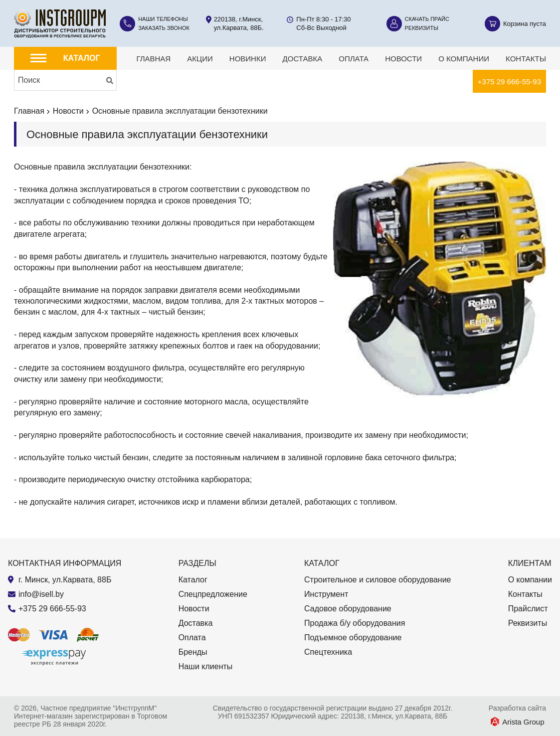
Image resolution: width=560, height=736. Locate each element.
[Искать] (110, 80)
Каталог (193, 580)
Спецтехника (328, 652)
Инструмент (326, 594)
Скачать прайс (427, 19)
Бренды (193, 652)
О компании (464, 59)
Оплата (354, 59)
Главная (153, 59)
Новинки (248, 59)
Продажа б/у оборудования (355, 623)
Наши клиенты (206, 666)
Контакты (526, 59)
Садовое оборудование (348, 609)
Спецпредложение (213, 594)
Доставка (303, 59)
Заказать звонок (164, 28)
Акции (200, 59)
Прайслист (528, 609)
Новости (403, 59)
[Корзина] (515, 24)
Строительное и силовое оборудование (377, 580)
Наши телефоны (163, 19)
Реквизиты (422, 28)
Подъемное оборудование (353, 638)
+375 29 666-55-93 (509, 82)
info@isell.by (41, 594)
